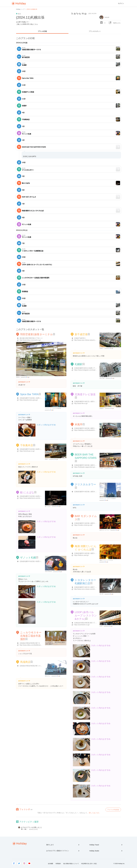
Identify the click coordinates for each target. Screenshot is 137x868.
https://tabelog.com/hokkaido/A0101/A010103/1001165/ (93, 430)
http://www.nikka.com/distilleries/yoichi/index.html (36, 645)
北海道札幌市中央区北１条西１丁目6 (87, 401)
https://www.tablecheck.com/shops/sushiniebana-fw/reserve (39, 498)
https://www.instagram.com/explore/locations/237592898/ (93, 370)
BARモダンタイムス (104, 530)
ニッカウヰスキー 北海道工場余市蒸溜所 (31, 636)
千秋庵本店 (27, 445)
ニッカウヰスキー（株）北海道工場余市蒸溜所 (57, 642)
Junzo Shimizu (48, 572)
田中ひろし (48, 676)
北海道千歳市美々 (80, 338)
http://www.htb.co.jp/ (81, 403)
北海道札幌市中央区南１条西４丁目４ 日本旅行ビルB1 (38, 398)
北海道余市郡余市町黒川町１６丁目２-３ (33, 666)
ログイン (121, 3)
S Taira (101, 469)
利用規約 (58, 864)
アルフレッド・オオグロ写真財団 (53, 408)
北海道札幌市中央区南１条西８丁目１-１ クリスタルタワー (94, 492)
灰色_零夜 (102, 378)
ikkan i (46, 459)
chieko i (101, 348)
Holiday (19, 3)
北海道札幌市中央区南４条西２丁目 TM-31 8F (90, 523)
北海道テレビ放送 (85, 394)
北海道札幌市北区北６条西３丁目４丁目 (88, 368)
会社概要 (51, 864)
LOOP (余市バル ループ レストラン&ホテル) (86, 615)
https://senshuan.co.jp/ (27, 451)
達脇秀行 (102, 408)
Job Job (101, 594)
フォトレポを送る (113, 810)
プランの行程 (42, 31)
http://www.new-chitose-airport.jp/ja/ (86, 340)
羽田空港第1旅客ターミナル (36, 334)
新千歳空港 (81, 334)
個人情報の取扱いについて (71, 864)
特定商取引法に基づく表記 (89, 864)
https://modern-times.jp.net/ (83, 525)
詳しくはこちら (94, 813)
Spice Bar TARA (29, 394)
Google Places (25, 377)
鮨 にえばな (27, 492)
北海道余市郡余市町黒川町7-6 (30, 643)
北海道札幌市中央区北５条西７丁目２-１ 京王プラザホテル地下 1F (97, 587)
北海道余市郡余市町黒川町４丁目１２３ (88, 623)
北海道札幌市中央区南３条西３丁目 (32, 449)
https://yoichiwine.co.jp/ (82, 625)
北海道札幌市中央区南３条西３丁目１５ (33, 561)
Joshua (18, 377)
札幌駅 (79, 364)
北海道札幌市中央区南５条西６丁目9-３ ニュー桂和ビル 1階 (40, 496)
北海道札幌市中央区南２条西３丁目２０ (88, 465)
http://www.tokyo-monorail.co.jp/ (30, 340)
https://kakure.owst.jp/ (81, 555)
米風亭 (79, 424)
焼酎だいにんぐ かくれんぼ (106, 560)
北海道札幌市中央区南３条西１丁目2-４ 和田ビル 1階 (92, 428)
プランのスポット (95, 31)
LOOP (101, 626)
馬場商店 (25, 662)
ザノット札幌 (28, 558)
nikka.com (51, 644)
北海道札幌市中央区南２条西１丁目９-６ (88, 553)
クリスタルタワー (85, 484)
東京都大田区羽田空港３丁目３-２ (31, 338)
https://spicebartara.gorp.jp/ (29, 400)
